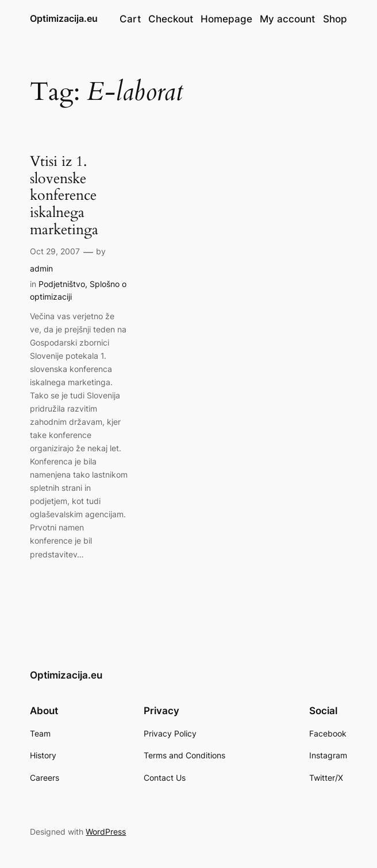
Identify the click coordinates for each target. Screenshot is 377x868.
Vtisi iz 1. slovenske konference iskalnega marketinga (64, 196)
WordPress (106, 832)
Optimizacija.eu (64, 19)
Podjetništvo (62, 284)
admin (41, 268)
